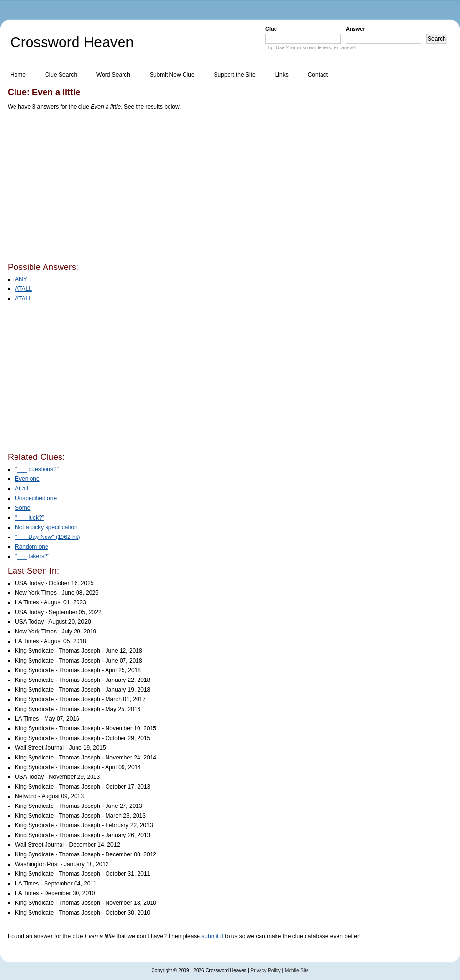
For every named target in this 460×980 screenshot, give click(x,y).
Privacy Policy (266, 971)
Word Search (113, 75)
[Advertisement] (142, 188)
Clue (271, 29)
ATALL (23, 289)
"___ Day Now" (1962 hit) (48, 537)
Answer (355, 29)
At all (22, 489)
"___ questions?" (37, 469)
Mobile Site (297, 971)
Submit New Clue (172, 75)
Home (18, 75)
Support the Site (235, 75)
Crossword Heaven (72, 42)
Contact (318, 75)
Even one (27, 479)
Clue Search (61, 75)
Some (23, 508)
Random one (32, 547)
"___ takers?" (32, 556)
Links (282, 75)
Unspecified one (36, 498)
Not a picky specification (46, 527)
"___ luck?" (30, 518)
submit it (212, 936)
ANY (21, 279)
